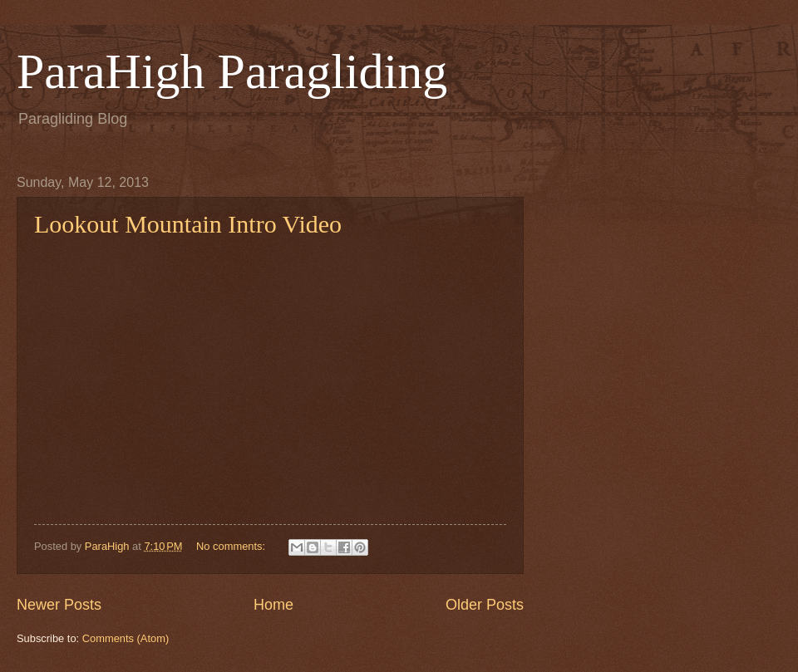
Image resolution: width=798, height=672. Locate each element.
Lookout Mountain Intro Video (188, 224)
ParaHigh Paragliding (232, 71)
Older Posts (485, 605)
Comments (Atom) (126, 638)
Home (273, 605)
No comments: (232, 546)
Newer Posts (59, 605)
